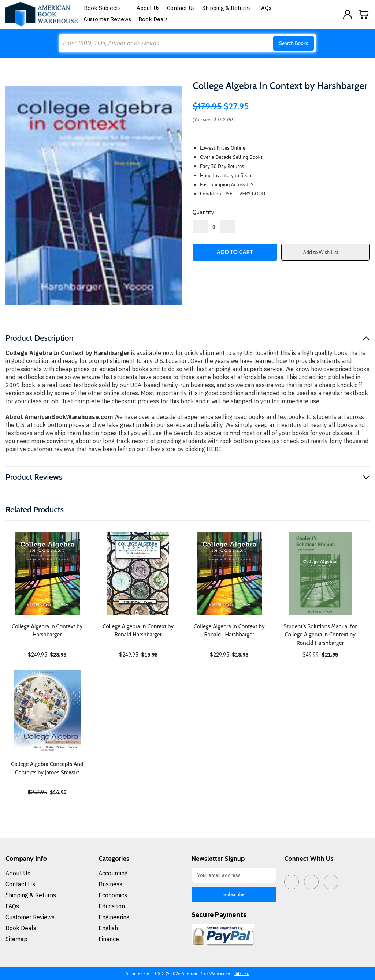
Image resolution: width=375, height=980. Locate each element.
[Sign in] (348, 14)
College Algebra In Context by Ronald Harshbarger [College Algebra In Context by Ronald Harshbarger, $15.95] (138, 631)
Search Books (294, 43)
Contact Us (181, 8)
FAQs (265, 8)
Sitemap (16, 939)
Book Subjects (107, 8)
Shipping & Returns (227, 8)
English (108, 928)
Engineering (114, 917)
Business (110, 884)
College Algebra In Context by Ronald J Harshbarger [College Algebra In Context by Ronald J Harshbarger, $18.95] (229, 631)
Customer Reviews (107, 19)
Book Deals (153, 19)
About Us (148, 8)
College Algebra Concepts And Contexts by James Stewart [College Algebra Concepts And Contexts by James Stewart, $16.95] (47, 768)
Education (112, 906)
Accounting (113, 873)
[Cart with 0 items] (364, 14)
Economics (113, 895)
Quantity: (204, 212)
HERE (214, 449)
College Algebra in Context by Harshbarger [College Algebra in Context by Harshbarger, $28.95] (47, 631)
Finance (109, 939)
